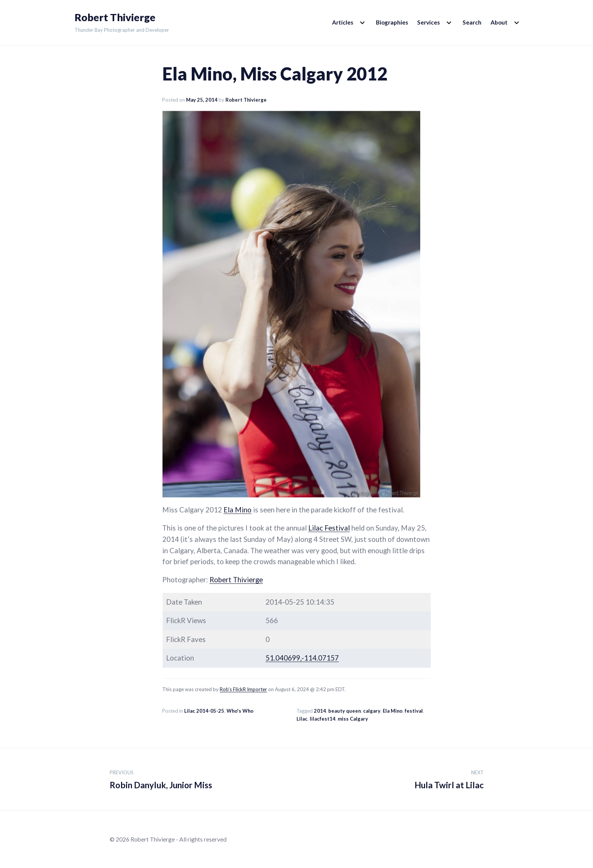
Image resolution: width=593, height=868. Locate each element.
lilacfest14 (323, 719)
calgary (372, 711)
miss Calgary (353, 719)
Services (428, 22)
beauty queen (345, 711)
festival (414, 711)
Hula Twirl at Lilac (449, 778)
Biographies (392, 22)
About (499, 22)
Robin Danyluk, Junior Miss (161, 778)
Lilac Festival (329, 528)
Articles (343, 22)
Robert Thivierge (115, 17)
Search (472, 22)
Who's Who (240, 711)
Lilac (302, 719)
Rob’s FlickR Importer (243, 689)
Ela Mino (238, 510)
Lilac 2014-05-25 (204, 711)
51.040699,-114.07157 (302, 658)
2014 (320, 711)
